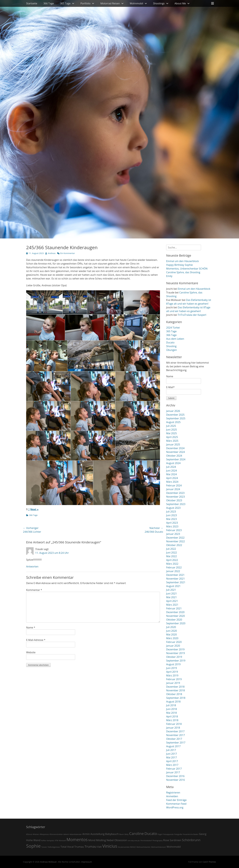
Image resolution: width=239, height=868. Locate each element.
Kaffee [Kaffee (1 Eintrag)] (44, 841)
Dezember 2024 (175, 448)
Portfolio (85, 3)
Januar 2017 (173, 772)
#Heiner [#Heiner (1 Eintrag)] (36, 834)
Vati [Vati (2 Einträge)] (99, 847)
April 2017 (172, 761)
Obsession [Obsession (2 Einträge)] (121, 840)
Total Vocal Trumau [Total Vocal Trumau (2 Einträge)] (72, 847)
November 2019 (176, 653)
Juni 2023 (172, 515)
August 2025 (173, 422)
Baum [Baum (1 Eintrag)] (122, 834)
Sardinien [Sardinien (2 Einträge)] (176, 840)
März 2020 (172, 638)
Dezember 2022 (175, 538)
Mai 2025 (171, 433)
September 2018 (176, 698)
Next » (34, 509)
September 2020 (176, 623)
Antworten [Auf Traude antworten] (32, 567)
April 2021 (172, 601)
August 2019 (173, 664)
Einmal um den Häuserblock (182, 261)
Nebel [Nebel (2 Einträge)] (110, 840)
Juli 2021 (171, 590)
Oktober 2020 (174, 620)
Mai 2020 (171, 635)
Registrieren (173, 793)
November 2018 (176, 690)
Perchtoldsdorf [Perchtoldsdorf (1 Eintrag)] (146, 841)
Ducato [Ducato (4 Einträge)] (151, 833)
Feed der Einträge (176, 800)
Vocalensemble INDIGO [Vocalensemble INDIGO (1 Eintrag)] (127, 847)
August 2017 (173, 746)
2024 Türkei (173, 328)
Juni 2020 (172, 631)
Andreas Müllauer (48, 862)
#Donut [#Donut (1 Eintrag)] (29, 834)
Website (31, 652)
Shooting (171, 346)
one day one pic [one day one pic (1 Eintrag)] (134, 841)
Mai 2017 (171, 757)
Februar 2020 (174, 642)
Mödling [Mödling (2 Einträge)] (101, 840)
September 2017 (176, 743)
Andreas (52, 253)
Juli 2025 (171, 426)
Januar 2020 (173, 646)
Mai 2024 (171, 474)
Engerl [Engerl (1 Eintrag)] (160, 834)
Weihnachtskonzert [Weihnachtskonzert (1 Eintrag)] (159, 847)
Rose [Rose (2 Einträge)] (166, 840)
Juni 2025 (172, 430)
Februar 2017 (174, 769)
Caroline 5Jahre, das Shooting (183, 272)
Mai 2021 (171, 597)
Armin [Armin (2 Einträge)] (86, 834)
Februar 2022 (174, 567)
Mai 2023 (171, 519)
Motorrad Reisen (110, 3)
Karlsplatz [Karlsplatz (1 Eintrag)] (50, 841)
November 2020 (176, 616)
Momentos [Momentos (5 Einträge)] (77, 840)
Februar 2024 (174, 485)
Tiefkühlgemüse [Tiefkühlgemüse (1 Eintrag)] (54, 847)
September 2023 (176, 504)
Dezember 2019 (175, 649)
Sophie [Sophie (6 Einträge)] (33, 846)
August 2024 (173, 463)
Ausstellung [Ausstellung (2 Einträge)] (97, 834)
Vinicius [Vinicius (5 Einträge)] (110, 846)
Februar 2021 (174, 608)
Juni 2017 (172, 754)
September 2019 (176, 661)
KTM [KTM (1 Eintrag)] (56, 841)
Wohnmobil (136, 3)
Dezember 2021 (175, 575)
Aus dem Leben (175, 339)
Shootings (159, 3)
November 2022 (176, 541)
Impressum (87, 862)
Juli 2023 (171, 512)
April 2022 (172, 560)
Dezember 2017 (175, 731)
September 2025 (176, 418)
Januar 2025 (173, 444)
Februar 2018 (174, 724)
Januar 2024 (173, 489)
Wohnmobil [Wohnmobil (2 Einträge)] (174, 847)
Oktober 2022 (174, 545)
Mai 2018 (171, 713)
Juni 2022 (172, 553)
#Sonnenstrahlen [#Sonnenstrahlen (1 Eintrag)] (56, 834)
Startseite (32, 3)
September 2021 (176, 582)
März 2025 (172, 441)
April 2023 (172, 523)
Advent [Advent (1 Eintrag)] (66, 834)
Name (31, 628)
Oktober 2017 (174, 739)
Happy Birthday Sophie (179, 265)
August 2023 (173, 508)
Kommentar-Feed (176, 804)
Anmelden (172, 796)
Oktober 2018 (174, 694)
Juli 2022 (171, 549)
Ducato (170, 342)
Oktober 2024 (174, 456)
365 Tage (65, 3)
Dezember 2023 (175, 493)
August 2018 (173, 702)
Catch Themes (209, 862)
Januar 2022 (173, 571)
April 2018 (172, 716)
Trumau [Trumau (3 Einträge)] (90, 846)
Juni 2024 (172, 471)
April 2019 (172, 672)
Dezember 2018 (175, 687)
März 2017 (172, 765)
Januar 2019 (173, 683)
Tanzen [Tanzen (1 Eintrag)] (44, 847)
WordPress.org (175, 807)
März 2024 (172, 482)
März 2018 (172, 720)
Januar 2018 (173, 728)
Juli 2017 (171, 750)
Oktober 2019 (174, 657)
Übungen (172, 350)
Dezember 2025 (175, 415)
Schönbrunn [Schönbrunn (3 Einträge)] (191, 840)
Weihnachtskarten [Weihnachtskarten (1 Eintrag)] (143, 847)
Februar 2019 (174, 679)
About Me (180, 3)
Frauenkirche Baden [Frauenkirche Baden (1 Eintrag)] (191, 834)
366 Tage (49, 3)
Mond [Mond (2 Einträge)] (92, 840)
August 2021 (173, 586)
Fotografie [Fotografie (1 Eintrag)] (178, 834)
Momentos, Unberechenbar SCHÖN (187, 269)
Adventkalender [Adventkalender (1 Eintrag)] (76, 834)
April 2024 (172, 478)
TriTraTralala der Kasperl (192, 315)
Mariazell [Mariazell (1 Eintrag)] (62, 841)
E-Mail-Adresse (36, 640)
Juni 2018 (172, 709)
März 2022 (172, 564)
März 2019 (172, 675)
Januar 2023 (173, 534)
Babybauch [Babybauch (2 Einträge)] (112, 834)
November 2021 (176, 579)
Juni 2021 (172, 594)
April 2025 (172, 437)
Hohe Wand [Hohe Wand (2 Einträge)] (33, 840)
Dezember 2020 (175, 612)
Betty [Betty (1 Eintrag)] (127, 834)
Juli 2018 (171, 705)
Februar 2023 (174, 530)
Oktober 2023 (174, 500)
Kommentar (34, 590)
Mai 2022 (171, 556)
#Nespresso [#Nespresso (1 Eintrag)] (44, 834)
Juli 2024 (171, 467)
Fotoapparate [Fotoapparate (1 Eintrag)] (168, 834)
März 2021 (172, 605)
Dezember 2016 (175, 776)
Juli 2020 (171, 627)
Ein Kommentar (68, 253)
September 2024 (176, 459)
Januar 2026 (173, 411)
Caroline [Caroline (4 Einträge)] (136, 833)
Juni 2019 (172, 668)
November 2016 (176, 780)
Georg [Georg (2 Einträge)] (203, 834)
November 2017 (176, 735)
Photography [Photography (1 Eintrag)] (158, 841)
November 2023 (176, 497)
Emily (169, 276)
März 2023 (172, 526)
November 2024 (176, 452)
